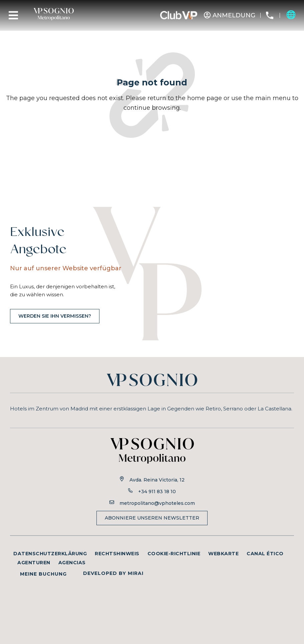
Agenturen (34, 563)
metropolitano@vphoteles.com (157, 503)
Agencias (72, 563)
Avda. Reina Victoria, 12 (157, 480)
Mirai (136, 573)
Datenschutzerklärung (50, 554)
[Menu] (13, 15)
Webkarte (223, 554)
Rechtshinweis (117, 554)
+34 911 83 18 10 (157, 492)
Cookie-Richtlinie (174, 554)
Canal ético (265, 554)
